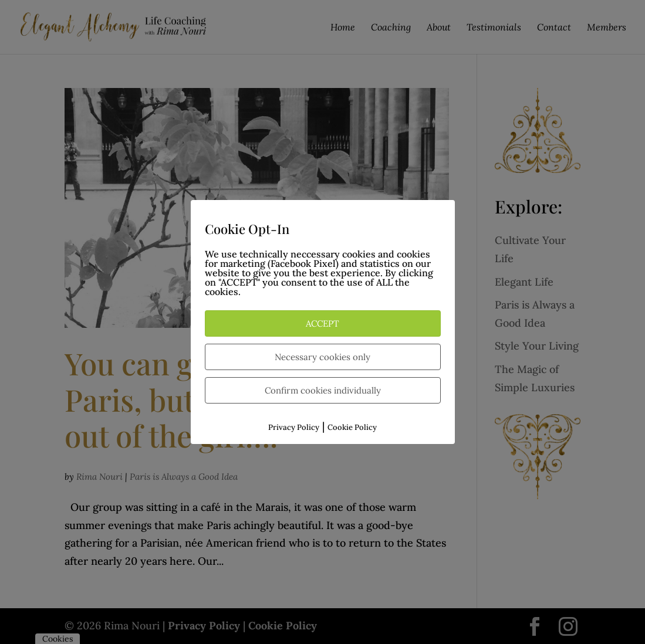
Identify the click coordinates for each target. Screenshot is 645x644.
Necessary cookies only (322, 357)
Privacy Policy (294, 427)
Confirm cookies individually (323, 390)
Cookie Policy (352, 427)
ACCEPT (322, 323)
